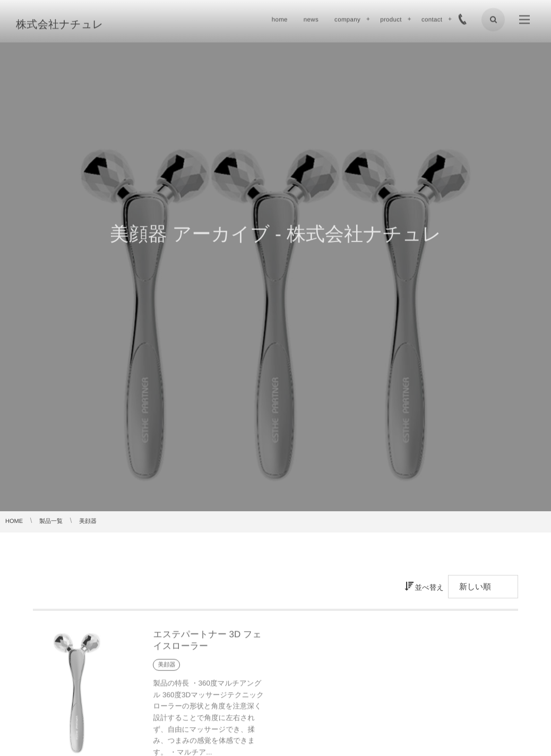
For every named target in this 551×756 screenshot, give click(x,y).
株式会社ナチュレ (60, 24)
